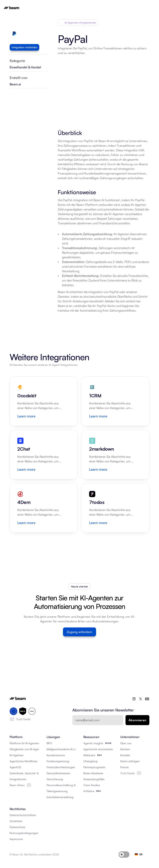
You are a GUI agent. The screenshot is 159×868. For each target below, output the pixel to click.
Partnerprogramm (94, 767)
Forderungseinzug (58, 761)
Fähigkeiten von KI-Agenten (27, 749)
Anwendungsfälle (94, 779)
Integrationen (18, 779)
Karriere (125, 749)
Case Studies (92, 785)
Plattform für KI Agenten (24, 743)
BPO (49, 743)
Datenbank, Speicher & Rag (27, 773)
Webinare (89, 755)
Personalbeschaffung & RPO (64, 785)
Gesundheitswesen (58, 773)
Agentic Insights (93, 743)
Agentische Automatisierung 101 (103, 749)
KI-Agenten (17, 755)
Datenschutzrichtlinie (23, 815)
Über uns (126, 743)
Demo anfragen (130, 761)
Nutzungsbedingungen (24, 833)
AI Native (89, 791)
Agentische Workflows (23, 761)
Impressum (16, 839)
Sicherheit (16, 821)
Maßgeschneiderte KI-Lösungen (66, 749)
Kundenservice (56, 755)
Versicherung (55, 779)
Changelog (90, 761)
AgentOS (15, 767)
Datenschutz (18, 827)
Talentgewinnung (57, 791)
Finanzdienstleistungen (61, 767)
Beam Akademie (93, 773)
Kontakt (125, 755)
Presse (124, 767)
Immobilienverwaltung (60, 797)
